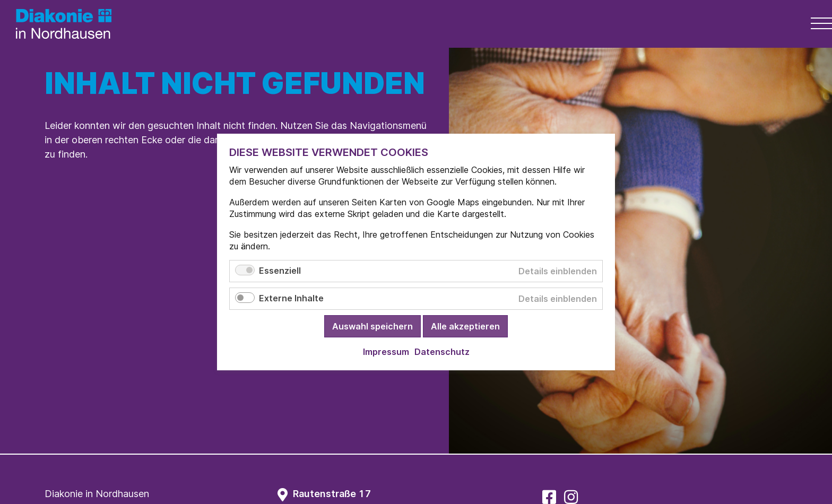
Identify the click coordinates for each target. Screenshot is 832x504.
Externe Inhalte (291, 298)
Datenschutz (442, 352)
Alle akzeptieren (465, 326)
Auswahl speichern (372, 326)
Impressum (386, 352)
